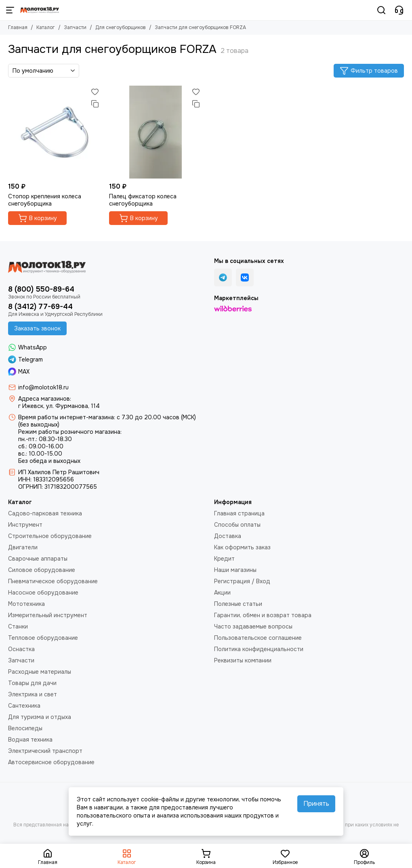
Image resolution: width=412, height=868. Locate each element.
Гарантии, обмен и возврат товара (263, 615)
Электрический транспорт (45, 751)
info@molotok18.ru (43, 387)
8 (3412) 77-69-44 (40, 307)
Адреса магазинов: (45, 399)
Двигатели (23, 547)
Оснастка (21, 649)
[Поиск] (381, 10)
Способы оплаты (237, 525)
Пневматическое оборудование (53, 581)
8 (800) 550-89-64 (41, 289)
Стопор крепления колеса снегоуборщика (45, 200)
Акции (222, 593)
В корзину (38, 218)
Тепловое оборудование (43, 638)
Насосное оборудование (43, 593)
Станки (18, 626)
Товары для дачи (32, 683)
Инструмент (25, 525)
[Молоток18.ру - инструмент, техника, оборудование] (40, 10)
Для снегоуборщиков (121, 27)
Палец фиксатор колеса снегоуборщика (143, 200)
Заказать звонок (37, 328)
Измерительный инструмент (48, 615)
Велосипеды (25, 728)
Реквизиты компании (243, 660)
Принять (316, 804)
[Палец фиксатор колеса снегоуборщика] (156, 132)
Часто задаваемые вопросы (253, 626)
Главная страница (239, 513)
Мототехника (26, 604)
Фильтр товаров (369, 71)
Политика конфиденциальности (259, 649)
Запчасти (75, 27)
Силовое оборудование (42, 570)
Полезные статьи (238, 604)
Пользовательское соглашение (258, 638)
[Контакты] (399, 10)
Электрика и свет (33, 694)
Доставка (228, 536)
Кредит (224, 559)
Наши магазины (235, 570)
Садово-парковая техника (45, 513)
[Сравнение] (95, 104)
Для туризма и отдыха (40, 717)
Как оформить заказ (242, 547)
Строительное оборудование (50, 536)
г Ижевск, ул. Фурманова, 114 (59, 406)
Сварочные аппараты (38, 559)
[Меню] (10, 10)
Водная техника (30, 740)
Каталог (46, 27)
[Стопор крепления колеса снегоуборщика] (55, 132)
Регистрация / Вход (242, 581)
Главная (18, 27)
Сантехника (24, 706)
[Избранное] (95, 92)
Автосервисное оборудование (51, 762)
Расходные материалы (40, 672)
